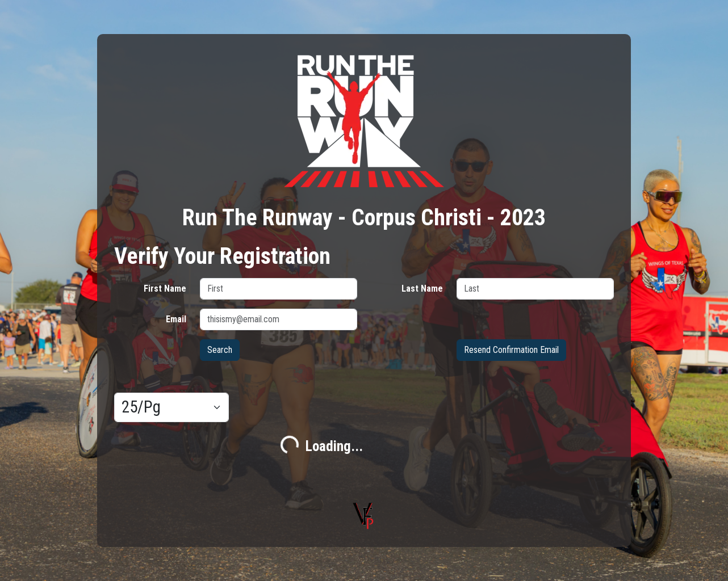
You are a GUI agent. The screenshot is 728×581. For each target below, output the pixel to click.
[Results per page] (171, 407)
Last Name (422, 289)
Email (176, 319)
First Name (165, 289)
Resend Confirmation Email (511, 350)
